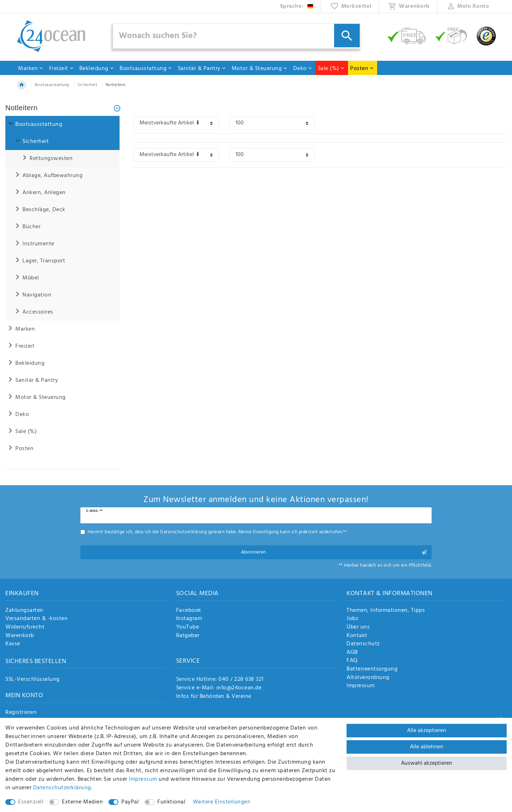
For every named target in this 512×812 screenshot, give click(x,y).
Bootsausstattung (146, 69)
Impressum (361, 686)
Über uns (358, 627)
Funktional (171, 802)
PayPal (130, 802)
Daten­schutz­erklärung (62, 788)
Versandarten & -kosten (36, 619)
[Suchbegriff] (236, 36)
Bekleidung (97, 69)
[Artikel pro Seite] (272, 123)
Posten (362, 69)
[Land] (297, 6)
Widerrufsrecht (25, 627)
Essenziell (31, 802)
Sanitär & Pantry (202, 69)
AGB (352, 653)
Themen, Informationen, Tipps (386, 611)
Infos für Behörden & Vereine (214, 696)
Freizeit (62, 69)
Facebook (189, 611)
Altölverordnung (368, 678)
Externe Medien (82, 802)
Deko (303, 69)
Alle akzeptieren (427, 731)
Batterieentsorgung (372, 669)
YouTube (188, 627)
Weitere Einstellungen (222, 802)
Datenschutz (363, 644)
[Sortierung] (176, 123)
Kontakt (357, 636)
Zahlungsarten (24, 611)
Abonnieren (334, 552)
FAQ (352, 661)
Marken (31, 69)
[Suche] (347, 36)
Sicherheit (87, 85)
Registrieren (21, 713)
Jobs (352, 619)
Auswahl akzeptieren (427, 763)
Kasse (13, 644)
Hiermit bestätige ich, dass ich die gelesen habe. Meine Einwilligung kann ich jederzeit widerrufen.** (217, 532)
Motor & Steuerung (260, 69)
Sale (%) (331, 69)
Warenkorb (20, 636)
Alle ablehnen (427, 747)
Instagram (189, 619)
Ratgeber (188, 636)
